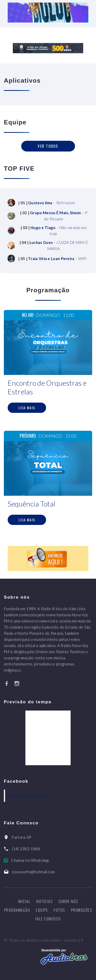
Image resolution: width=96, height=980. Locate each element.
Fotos (59, 910)
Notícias (44, 901)
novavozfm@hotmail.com (33, 872)
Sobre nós (68, 901)
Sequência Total (31, 504)
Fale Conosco (48, 919)
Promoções (82, 910)
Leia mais (27, 408)
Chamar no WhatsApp (30, 860)
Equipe (42, 910)
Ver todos (48, 146)
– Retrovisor (52, 203)
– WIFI (58, 259)
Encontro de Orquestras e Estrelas (47, 387)
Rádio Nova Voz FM (29, 796)
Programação (17, 910)
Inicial (24, 901)
